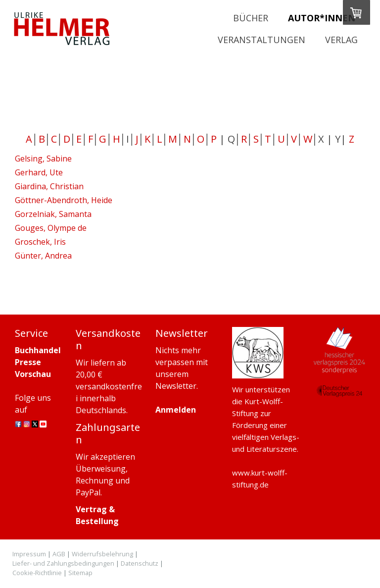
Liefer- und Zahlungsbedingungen (63, 563)
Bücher (251, 18)
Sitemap (80, 573)
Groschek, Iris (40, 242)
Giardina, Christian (49, 186)
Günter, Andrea (43, 256)
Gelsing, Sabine (43, 159)
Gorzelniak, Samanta (53, 214)
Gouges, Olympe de (51, 228)
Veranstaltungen (261, 40)
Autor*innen (322, 18)
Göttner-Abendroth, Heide (64, 200)
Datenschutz (140, 563)
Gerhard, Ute (39, 172)
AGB (59, 554)
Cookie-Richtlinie (37, 573)
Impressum (29, 554)
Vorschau (33, 374)
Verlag (341, 40)
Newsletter (176, 386)
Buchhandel (38, 350)
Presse (28, 362)
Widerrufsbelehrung (102, 554)
